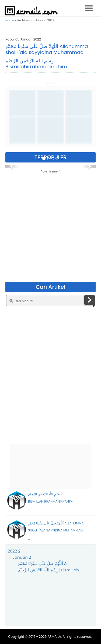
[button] (12, 166)
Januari (22, 557)
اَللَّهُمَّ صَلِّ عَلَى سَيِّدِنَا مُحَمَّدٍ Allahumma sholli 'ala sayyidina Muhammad (47, 49)
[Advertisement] (50, 226)
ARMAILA (54, 637)
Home (10, 20)
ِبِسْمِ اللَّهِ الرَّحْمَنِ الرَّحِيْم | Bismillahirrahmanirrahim (36, 64)
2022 (14, 551)
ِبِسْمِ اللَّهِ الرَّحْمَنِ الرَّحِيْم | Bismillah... (50, 570)
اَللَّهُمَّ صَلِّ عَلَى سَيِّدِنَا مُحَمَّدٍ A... (44, 563)
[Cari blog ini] (46, 301)
